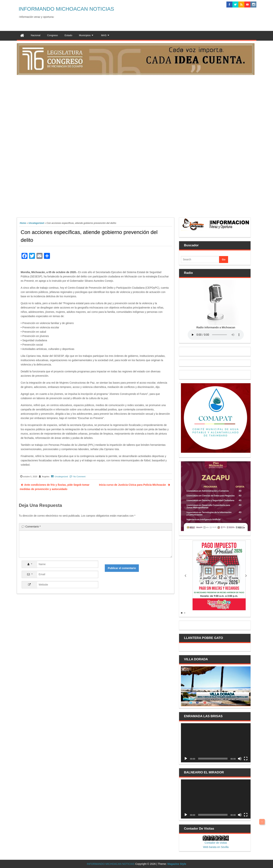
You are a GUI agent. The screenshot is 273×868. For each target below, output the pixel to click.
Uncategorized (36, 223)
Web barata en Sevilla (216, 847)
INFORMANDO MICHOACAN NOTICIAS (66, 9)
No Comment (79, 477)
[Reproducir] (186, 759)
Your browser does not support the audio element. (216, 335)
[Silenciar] (240, 759)
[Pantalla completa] (246, 759)
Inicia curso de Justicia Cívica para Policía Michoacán (133, 485)
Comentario (33, 527)
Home (23, 223)
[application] (216, 743)
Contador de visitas (216, 843)
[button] (185, 576)
